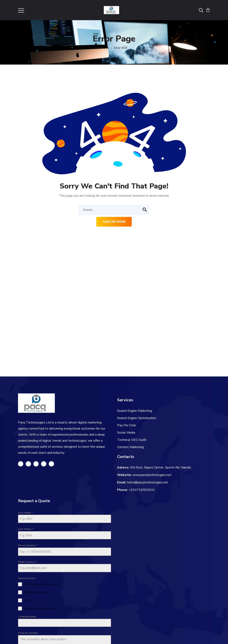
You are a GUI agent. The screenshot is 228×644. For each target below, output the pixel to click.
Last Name (25, 529)
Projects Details (28, 633)
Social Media (126, 433)
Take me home (114, 222)
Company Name (27, 617)
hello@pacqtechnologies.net (148, 482)
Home (105, 48)
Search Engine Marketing (135, 411)
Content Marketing (130, 447)
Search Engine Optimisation (137, 418)
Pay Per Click (127, 425)
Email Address (28, 562)
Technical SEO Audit (132, 440)
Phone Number (28, 545)
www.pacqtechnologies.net (152, 475)
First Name (26, 513)
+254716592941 (142, 490)
